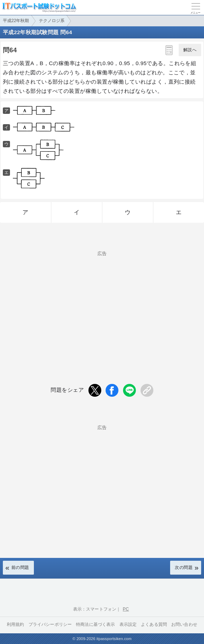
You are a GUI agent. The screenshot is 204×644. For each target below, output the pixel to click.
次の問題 (184, 568)
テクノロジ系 (52, 21)
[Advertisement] (102, 306)
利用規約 (16, 624)
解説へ (190, 50)
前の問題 (20, 568)
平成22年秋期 (16, 21)
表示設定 (128, 624)
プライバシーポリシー (50, 624)
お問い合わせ (184, 624)
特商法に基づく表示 (95, 624)
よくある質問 (154, 624)
